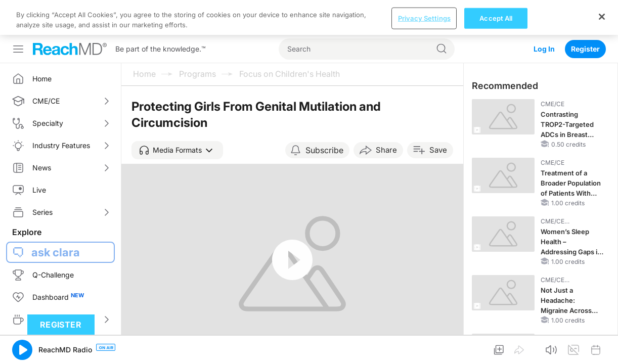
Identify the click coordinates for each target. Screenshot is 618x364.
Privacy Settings (424, 353)
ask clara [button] (56, 217)
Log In (544, 14)
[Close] (602, 351)
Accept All (496, 353)
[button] (177, 115)
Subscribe (324, 115)
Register (585, 14)
